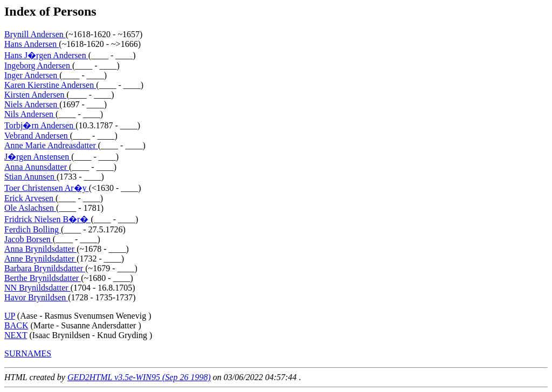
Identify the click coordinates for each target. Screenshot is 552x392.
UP (10, 316)
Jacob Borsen (29, 239)
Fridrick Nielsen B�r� (47, 219)
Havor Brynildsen (36, 297)
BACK (16, 325)
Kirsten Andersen (36, 95)
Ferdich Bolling (33, 229)
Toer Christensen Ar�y (47, 188)
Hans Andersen (32, 44)
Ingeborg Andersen (38, 66)
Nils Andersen (30, 114)
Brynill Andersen (35, 34)
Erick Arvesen (30, 198)
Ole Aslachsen (30, 208)
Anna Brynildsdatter (40, 249)
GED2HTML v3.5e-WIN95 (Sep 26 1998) (139, 377)
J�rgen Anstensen (38, 157)
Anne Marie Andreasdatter (51, 145)
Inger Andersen (32, 75)
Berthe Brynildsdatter (43, 278)
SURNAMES (28, 353)
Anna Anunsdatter (37, 167)
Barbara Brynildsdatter (45, 268)
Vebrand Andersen (37, 136)
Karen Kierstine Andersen (50, 85)
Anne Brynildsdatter (40, 259)
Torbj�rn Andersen (40, 125)
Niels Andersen (32, 104)
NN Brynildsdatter (37, 288)
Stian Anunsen (30, 177)
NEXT (16, 335)
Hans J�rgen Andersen (46, 55)
